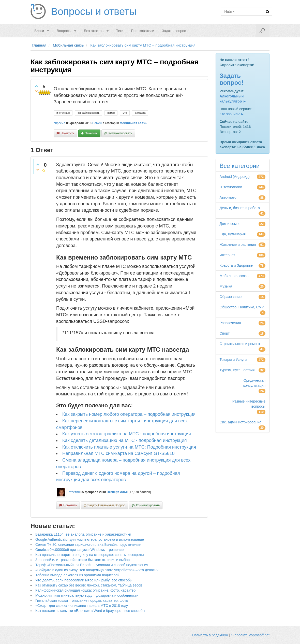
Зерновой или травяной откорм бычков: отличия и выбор (82, 560)
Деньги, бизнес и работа (240, 208)
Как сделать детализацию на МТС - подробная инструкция (125, 440)
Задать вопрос (174, 31)
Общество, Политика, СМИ (242, 307)
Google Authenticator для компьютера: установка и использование (90, 539)
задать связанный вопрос (106, 505)
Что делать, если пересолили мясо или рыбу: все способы (84, 580)
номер (111, 113)
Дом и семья (230, 224)
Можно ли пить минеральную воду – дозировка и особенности (87, 595)
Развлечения (230, 323)
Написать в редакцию (210, 635)
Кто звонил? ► (232, 114)
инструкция (63, 113)
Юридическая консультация (254, 383)
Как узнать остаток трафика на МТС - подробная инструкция (127, 434)
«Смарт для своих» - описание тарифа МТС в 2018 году (82, 606)
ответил (74, 492)
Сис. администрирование (241, 422)
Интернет (227, 255)
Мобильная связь (133, 123)
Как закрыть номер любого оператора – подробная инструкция (129, 414)
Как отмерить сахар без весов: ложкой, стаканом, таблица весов (89, 585)
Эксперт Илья (117, 492)
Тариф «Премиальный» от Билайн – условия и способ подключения (92, 565)
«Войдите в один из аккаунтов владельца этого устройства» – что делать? (97, 570)
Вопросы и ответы (94, 11)
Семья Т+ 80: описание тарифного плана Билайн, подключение (88, 545)
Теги (120, 31)
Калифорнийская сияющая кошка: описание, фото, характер (85, 590)
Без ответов (94, 31)
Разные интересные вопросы (249, 404)
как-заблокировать (88, 113)
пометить (68, 133)
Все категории (240, 166)
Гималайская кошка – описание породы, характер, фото (82, 600)
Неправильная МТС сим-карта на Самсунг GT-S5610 (118, 453)
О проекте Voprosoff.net (250, 635)
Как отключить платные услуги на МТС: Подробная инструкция (129, 447)
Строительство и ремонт (240, 344)
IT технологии (231, 187)
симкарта (140, 113)
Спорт (225, 333)
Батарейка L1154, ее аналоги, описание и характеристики (83, 534)
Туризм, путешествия (237, 370)
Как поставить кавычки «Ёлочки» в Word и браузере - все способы (90, 611)
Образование (231, 297)
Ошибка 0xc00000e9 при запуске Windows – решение (79, 550)
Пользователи (142, 31)
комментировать (120, 133)
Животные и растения (238, 245)
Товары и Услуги (233, 360)
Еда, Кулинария (233, 234)
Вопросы (64, 31)
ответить (91, 133)
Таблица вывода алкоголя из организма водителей (77, 575)
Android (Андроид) (235, 177)
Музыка (226, 286)
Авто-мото (228, 197)
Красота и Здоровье (236, 265)
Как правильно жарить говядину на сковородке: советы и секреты (90, 555)
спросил (59, 123)
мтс (125, 113)
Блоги (39, 31)
